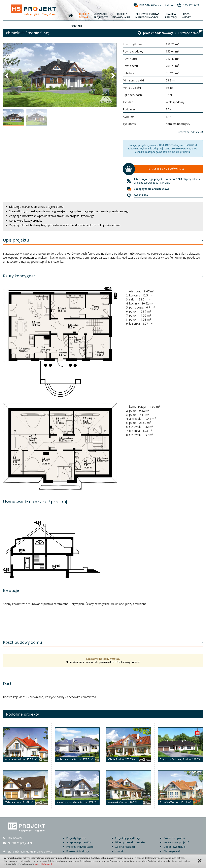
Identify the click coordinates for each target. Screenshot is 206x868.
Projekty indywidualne (80, 847)
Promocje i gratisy (174, 838)
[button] (7, 75)
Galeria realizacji (125, 847)
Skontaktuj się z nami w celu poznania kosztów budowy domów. (103, 662)
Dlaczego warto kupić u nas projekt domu (36, 207)
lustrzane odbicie (189, 33)
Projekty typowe (76, 838)
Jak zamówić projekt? (176, 842)
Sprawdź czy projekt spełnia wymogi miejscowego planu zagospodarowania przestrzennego (69, 211)
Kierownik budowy (78, 851)
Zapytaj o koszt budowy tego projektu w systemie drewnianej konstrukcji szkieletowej (65, 225)
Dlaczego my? (172, 851)
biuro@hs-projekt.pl (20, 843)
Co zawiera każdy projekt (25, 221)
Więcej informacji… (44, 864)
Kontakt (120, 851)
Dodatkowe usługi (175, 847)
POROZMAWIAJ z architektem (157, 5)
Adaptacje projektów (79, 842)
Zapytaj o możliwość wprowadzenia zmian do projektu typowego (52, 216)
